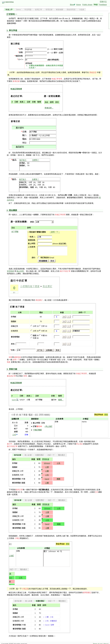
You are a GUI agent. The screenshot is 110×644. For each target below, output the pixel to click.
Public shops (87, 5)
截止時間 (20, 271)
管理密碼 (10, 271)
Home (79, 5)
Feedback (103, 5)
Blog (72, 5)
